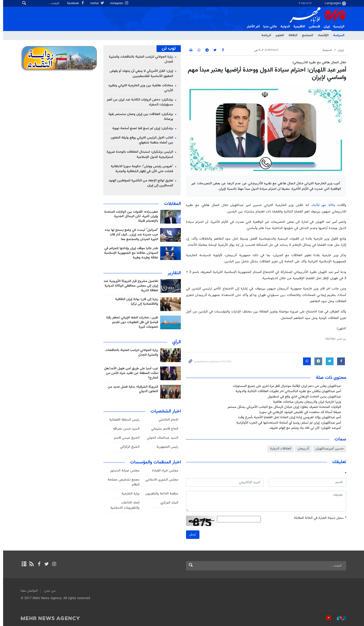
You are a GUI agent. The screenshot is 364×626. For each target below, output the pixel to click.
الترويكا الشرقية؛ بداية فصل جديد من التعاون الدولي (132, 389)
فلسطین (313, 27)
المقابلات (171, 204)
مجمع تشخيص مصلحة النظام (122, 482)
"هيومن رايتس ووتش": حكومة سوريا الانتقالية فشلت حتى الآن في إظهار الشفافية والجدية (141, 169)
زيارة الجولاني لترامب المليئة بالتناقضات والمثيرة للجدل (140, 59)
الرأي (175, 342)
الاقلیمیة (298, 27)
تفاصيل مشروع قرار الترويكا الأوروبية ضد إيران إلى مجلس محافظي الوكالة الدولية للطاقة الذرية (130, 286)
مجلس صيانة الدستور (123, 471)
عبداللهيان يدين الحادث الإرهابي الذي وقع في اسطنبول (303, 397)
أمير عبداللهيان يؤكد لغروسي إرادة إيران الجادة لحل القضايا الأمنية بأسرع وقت (288, 417)
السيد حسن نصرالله (125, 429)
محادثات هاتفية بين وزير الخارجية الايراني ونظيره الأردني (140, 88)
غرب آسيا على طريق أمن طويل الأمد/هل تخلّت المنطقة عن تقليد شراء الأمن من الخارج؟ (130, 373)
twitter (96, 3)
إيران (325, 27)
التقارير (173, 273)
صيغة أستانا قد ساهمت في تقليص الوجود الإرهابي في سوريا (299, 412)
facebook (75, 3)
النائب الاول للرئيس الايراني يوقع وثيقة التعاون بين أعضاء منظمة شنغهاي (141, 140)
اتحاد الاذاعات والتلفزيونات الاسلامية (124, 505)
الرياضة (265, 35)
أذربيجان (302, 449)
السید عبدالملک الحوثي (161, 438)
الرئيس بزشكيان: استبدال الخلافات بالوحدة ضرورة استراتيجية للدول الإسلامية (139, 154)
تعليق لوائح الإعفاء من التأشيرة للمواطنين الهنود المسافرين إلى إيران (140, 183)
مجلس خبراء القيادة (164, 471)
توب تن (167, 49)
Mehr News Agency (316, 15)
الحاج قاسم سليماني (163, 429)
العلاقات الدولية (279, 449)
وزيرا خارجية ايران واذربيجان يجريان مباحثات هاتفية (306, 402)
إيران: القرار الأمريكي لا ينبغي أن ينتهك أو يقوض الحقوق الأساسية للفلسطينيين (140, 74)
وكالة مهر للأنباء (322, 205)
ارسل (191, 534)
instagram (118, 3)
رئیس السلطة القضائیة (123, 420)
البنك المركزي (168, 503)
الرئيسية (338, 27)
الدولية (284, 27)
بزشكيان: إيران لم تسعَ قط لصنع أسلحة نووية (141, 128)
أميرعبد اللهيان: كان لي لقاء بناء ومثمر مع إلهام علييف (304, 428)
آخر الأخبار (252, 27)
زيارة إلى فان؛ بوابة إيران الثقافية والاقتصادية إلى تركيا (135, 302)
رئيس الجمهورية (166, 447)
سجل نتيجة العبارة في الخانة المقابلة (319, 518)
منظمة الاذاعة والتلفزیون (161, 494)
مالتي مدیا (269, 27)
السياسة (338, 35)
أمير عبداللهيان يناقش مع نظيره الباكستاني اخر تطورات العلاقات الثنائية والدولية (287, 391)
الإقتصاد (322, 35)
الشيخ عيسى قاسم (125, 438)
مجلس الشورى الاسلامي (161, 480)
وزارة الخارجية (129, 494)
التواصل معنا (28, 591)
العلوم (278, 35)
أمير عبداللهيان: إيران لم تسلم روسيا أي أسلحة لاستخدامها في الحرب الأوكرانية (287, 423)
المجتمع (306, 35)
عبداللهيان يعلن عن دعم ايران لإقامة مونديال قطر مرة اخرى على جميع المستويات (286, 386)
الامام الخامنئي (167, 420)
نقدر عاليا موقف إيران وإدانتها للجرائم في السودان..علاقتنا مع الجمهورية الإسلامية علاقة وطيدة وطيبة (130, 253)
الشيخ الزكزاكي (129, 447)
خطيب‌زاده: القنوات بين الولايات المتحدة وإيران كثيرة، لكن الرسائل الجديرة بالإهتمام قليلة (130, 217)
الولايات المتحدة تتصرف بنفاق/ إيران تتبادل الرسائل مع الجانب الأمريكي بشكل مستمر (283, 407)
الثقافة (292, 35)
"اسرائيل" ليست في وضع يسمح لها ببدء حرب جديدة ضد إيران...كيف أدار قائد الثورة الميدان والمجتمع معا (130, 235)
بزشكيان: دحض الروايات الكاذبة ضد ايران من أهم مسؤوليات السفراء (139, 102)
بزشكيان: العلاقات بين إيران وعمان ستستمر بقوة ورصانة (140, 117)
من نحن (49, 591)
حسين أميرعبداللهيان (328, 449)
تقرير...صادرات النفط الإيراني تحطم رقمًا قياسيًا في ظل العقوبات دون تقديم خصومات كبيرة (131, 322)
